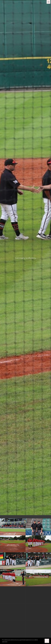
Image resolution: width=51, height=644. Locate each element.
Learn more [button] (5, 642)
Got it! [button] (47, 641)
